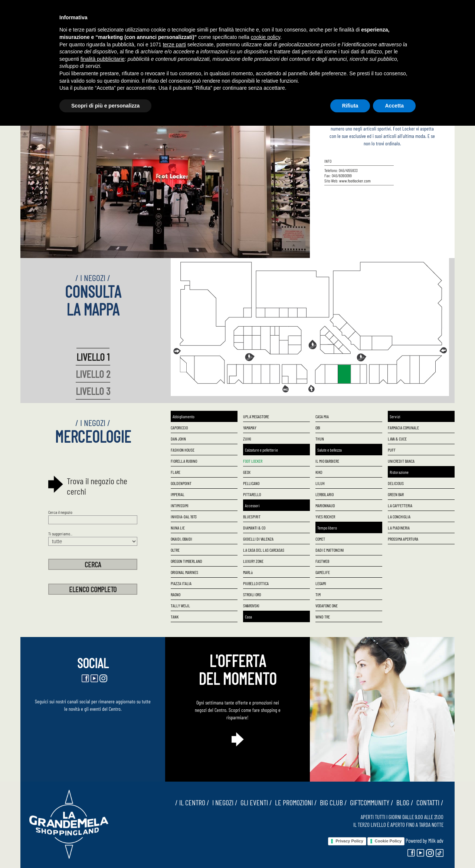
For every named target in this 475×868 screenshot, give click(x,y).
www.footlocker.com (355, 181)
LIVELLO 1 (93, 357)
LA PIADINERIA (399, 528)
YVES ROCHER (325, 516)
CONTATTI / (428, 802)
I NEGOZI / (223, 802)
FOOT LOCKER (253, 461)
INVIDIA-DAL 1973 (184, 516)
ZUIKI (247, 439)
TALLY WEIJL (180, 605)
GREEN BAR (396, 494)
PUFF (392, 450)
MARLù (248, 572)
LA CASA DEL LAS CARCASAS (264, 550)
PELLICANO (251, 483)
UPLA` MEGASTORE (256, 416)
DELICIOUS (396, 483)
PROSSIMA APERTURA (403, 539)
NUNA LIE (178, 528)
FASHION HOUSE (183, 450)
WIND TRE (323, 617)
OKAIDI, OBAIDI (181, 539)
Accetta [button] (394, 106)
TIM (318, 594)
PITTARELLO (252, 494)
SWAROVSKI (251, 605)
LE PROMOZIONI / (294, 802)
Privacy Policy (349, 841)
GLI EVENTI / (255, 802)
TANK (175, 617)
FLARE (176, 472)
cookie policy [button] (266, 37)
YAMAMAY (250, 428)
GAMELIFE (323, 572)
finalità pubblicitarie (103, 59)
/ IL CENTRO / (192, 802)
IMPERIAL (178, 494)
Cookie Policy (388, 841)
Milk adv (436, 841)
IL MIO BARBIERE (327, 461)
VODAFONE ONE (327, 605)
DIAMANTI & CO (254, 528)
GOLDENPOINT (181, 483)
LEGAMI (321, 583)
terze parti (174, 44)
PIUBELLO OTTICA (256, 583)
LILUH (320, 483)
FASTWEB (322, 561)
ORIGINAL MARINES (184, 572)
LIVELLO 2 (93, 374)
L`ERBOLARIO (325, 494)
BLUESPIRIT (252, 516)
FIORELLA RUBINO (184, 461)
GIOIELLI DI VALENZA (258, 539)
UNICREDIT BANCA (401, 461)
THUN (320, 439)
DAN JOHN (178, 439)
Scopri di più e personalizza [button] (105, 106)
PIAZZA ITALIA (181, 583)
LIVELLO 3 (93, 391)
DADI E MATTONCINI (330, 550)
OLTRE (175, 550)
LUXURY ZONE (253, 561)
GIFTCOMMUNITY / (370, 802)
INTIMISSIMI (180, 505)
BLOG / (403, 802)
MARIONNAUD (325, 505)
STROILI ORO (252, 594)
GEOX (247, 472)
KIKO (319, 472)
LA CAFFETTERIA (400, 505)
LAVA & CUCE (397, 439)
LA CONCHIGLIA (399, 516)
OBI (318, 428)
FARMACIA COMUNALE (403, 428)
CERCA (93, 564)
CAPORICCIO (179, 428)
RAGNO (176, 594)
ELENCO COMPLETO (93, 589)
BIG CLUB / (332, 802)
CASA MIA (322, 416)
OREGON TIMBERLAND (186, 561)
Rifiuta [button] (350, 106)
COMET (320, 539)
